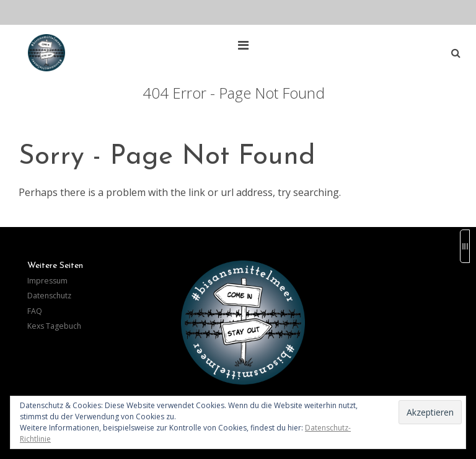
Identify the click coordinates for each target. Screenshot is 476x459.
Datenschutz (49, 296)
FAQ (35, 311)
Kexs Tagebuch (54, 326)
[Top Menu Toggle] (246, 45)
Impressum (47, 281)
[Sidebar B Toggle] (465, 246)
